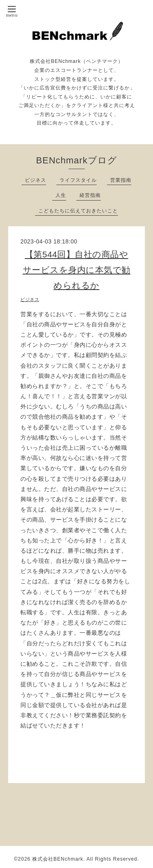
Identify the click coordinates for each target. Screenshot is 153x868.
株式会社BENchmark (58, 859)
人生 (61, 195)
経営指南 (90, 195)
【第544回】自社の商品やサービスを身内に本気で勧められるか (77, 270)
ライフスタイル (78, 180)
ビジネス (35, 180)
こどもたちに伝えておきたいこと (78, 211)
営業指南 (121, 180)
